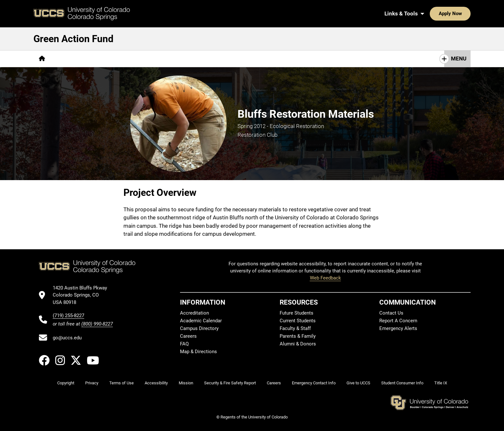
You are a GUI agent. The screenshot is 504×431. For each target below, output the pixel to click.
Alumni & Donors (298, 344)
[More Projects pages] (114, 59)
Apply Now (430, 14)
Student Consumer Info (402, 383)
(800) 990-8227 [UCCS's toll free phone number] (97, 324)
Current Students (298, 321)
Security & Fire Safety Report (230, 383)
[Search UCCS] (464, 14)
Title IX (441, 383)
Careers (188, 336)
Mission (186, 383)
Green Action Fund (73, 39)
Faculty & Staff (295, 328)
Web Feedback (325, 278)
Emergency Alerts (398, 328)
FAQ (184, 344)
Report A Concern (398, 321)
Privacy (92, 383)
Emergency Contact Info (314, 383)
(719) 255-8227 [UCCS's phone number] (68, 316)
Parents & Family (298, 336)
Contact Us (391, 313)
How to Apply (180, 59)
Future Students (297, 313)
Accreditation (194, 313)
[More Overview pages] (72, 59)
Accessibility (156, 383)
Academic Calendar (201, 321)
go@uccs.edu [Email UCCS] (67, 338)
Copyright (66, 383)
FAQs (146, 59)
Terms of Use (122, 383)
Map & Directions (198, 352)
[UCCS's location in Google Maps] (83, 295)
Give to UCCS (358, 383)
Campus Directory (199, 328)
